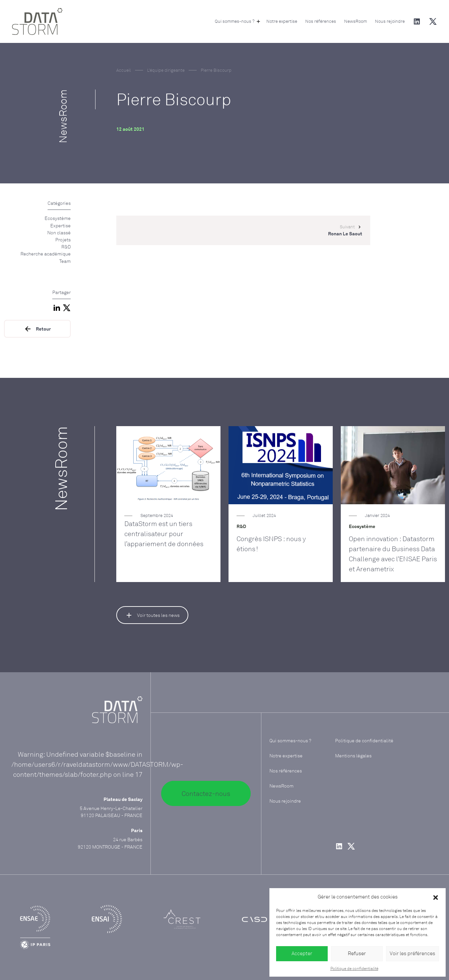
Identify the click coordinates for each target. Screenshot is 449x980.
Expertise (60, 225)
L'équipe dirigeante (166, 70)
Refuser (357, 953)
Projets (63, 240)
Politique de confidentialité (354, 968)
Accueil (124, 70)
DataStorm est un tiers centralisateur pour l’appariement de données (164, 534)
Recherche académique (46, 254)
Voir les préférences (412, 953)
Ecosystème (58, 218)
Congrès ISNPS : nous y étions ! (271, 544)
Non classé (59, 233)
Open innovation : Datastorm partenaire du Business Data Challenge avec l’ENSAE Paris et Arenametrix (393, 554)
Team (65, 261)
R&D (66, 247)
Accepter (302, 953)
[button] (436, 897)
